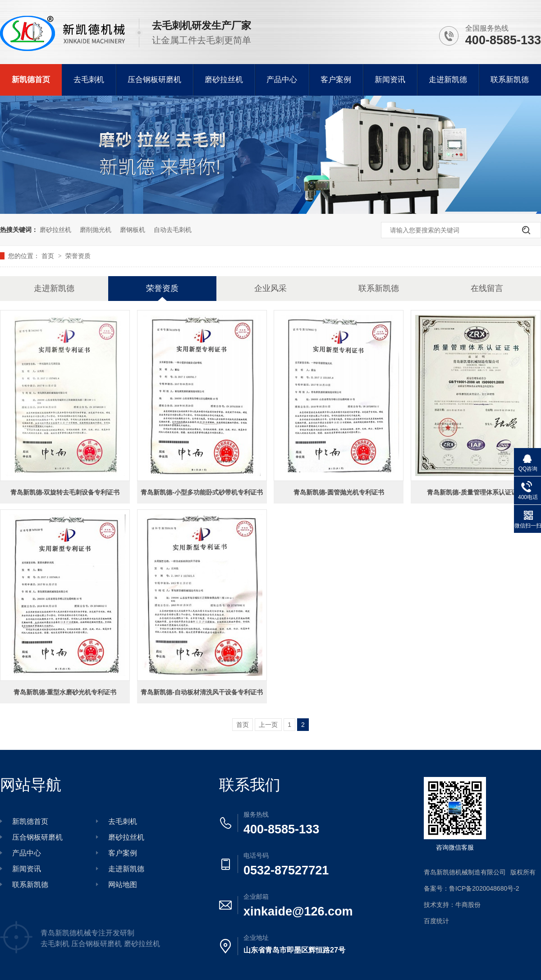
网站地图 (123, 885)
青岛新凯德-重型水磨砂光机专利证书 (65, 692)
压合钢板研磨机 (154, 80)
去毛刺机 (89, 80)
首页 (49, 256)
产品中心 (282, 80)
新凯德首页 (31, 80)
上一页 (268, 725)
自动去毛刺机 (173, 230)
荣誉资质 (78, 256)
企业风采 (270, 288)
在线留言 (487, 288)
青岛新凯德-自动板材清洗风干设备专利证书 (202, 692)
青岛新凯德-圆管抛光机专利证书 (339, 492)
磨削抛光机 (96, 230)
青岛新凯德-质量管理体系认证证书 (475, 492)
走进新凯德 (448, 80)
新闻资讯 (390, 80)
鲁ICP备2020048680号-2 (484, 888)
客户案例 (336, 80)
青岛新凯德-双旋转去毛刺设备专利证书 (65, 492)
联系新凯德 (510, 80)
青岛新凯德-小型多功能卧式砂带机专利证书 (202, 492)
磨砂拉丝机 (224, 80)
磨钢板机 (133, 230)
